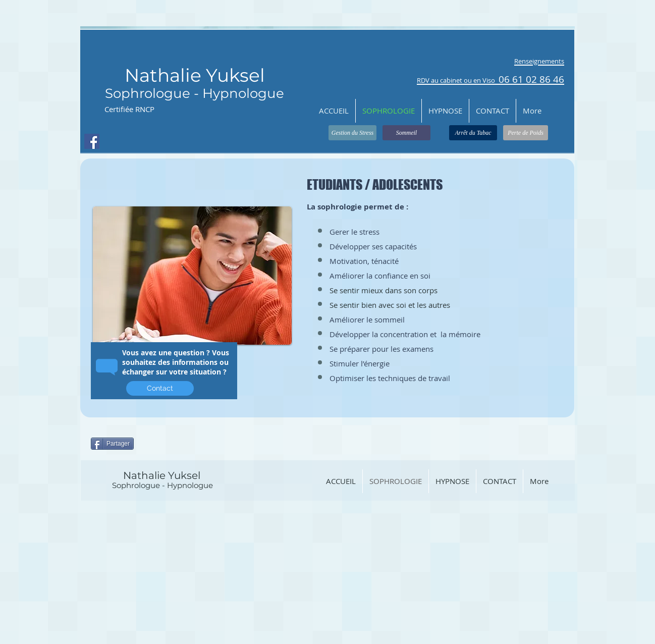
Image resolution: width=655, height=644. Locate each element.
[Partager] (112, 444)
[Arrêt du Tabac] (473, 133)
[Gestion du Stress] (352, 133)
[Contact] (160, 388)
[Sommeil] (406, 133)
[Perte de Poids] (526, 133)
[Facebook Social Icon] (92, 141)
